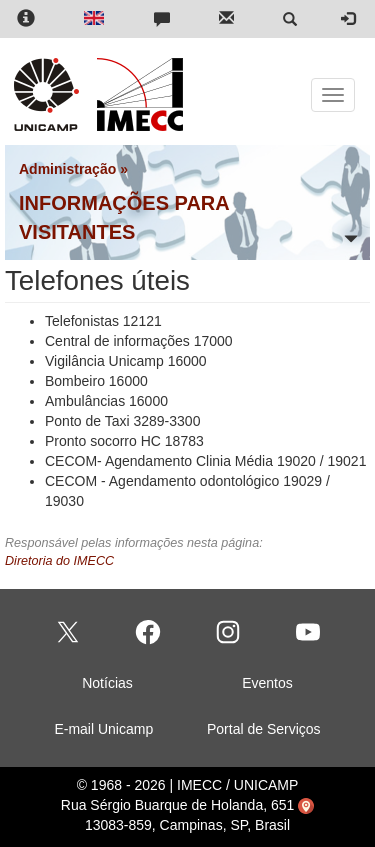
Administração (67, 169)
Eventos (267, 683)
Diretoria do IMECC (59, 561)
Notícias (107, 683)
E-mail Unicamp (103, 729)
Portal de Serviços (264, 729)
